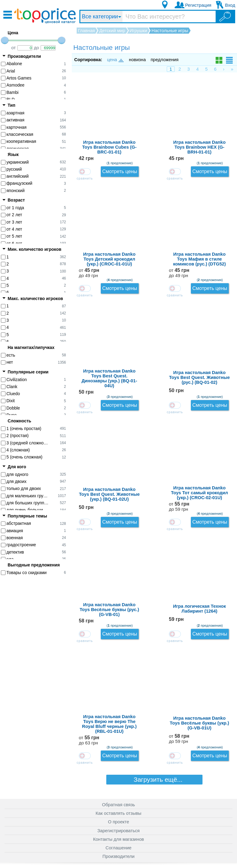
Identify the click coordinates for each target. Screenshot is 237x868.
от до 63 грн (215, 461)
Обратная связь (119, 792)
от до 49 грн (215, 165)
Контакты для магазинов (119, 827)
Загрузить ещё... (155, 527)
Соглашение (119, 835)
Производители (119, 844)
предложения (164, 60)
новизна (137, 60)
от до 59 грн (215, 350)
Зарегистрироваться (119, 818)
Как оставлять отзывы (119, 801)
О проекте (118, 809)
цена (115, 60)
